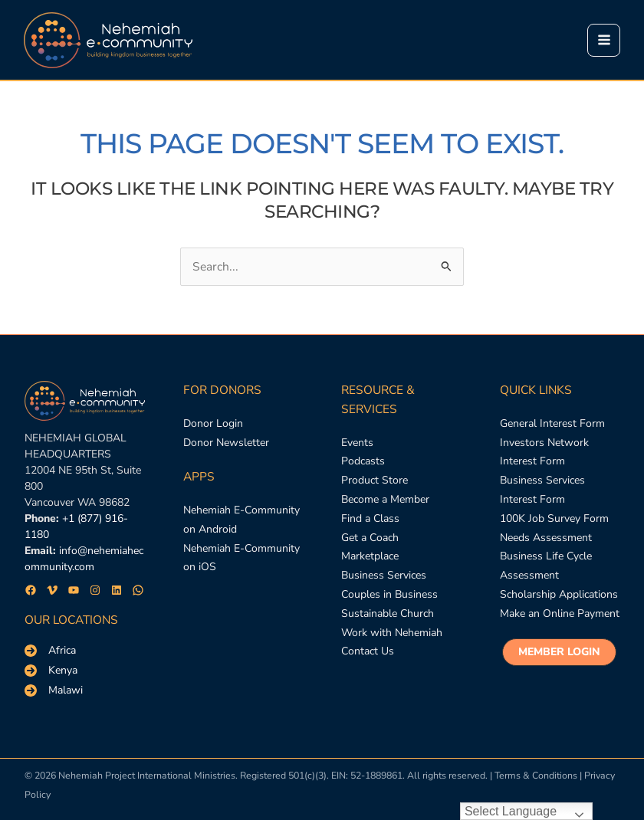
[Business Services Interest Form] (560, 490)
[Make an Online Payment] (560, 614)
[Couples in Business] (389, 595)
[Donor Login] (213, 424)
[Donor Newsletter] (226, 443)
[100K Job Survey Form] (554, 519)
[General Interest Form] (552, 424)
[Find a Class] (370, 519)
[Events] (357, 443)
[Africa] (50, 651)
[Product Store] (375, 481)
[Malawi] (54, 690)
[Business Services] (384, 576)
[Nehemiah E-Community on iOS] (243, 559)
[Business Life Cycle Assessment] (560, 566)
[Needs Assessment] (546, 538)
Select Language (511, 811)
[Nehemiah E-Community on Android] (243, 520)
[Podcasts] (363, 462)
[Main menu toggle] (603, 40)
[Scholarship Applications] (559, 595)
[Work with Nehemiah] (392, 633)
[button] (559, 652)
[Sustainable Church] (388, 614)
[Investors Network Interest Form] (560, 453)
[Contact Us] (368, 652)
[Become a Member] (385, 500)
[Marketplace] (370, 557)
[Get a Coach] (370, 538)
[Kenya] (51, 671)
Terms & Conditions (536, 775)
